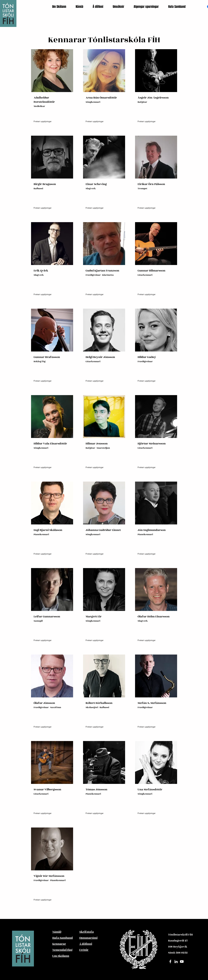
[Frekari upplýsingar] (43, 121)
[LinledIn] (176, 962)
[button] (62, 7)
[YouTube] (182, 962)
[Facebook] (170, 962)
